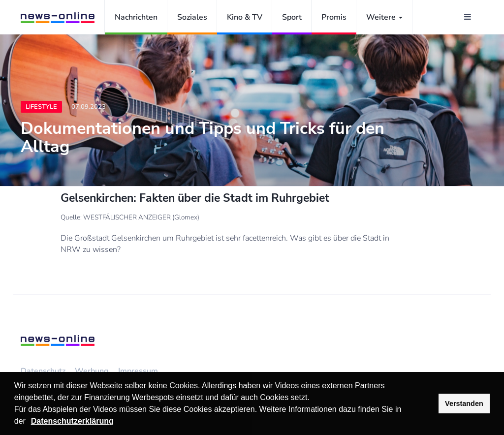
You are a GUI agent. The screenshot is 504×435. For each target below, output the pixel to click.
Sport (292, 17)
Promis (334, 17)
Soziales (192, 17)
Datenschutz (43, 371)
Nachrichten (136, 17)
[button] (29, 422)
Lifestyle (41, 107)
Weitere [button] (384, 17)
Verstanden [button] (464, 404)
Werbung (92, 371)
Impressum (138, 371)
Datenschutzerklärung (72, 421)
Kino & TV (245, 17)
